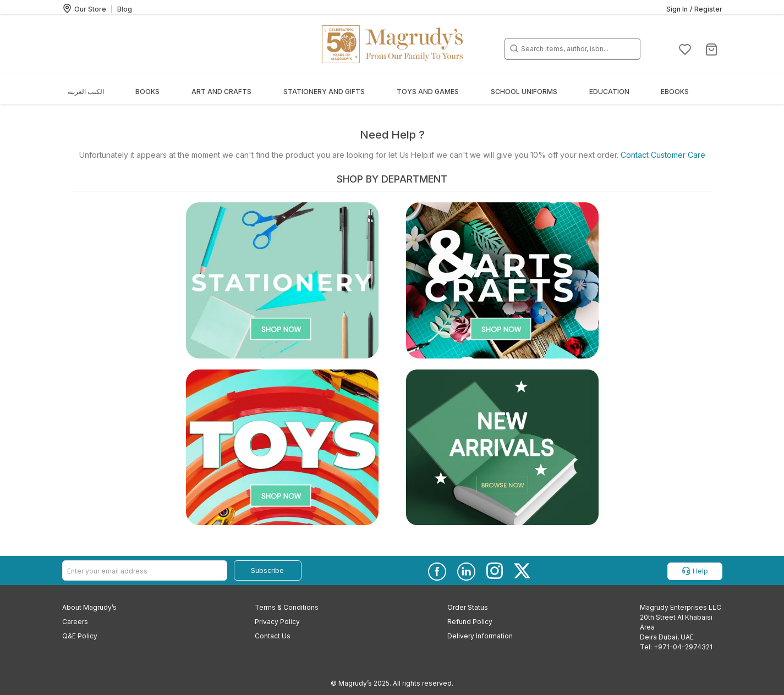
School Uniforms (524, 92)
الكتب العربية (86, 92)
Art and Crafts (221, 92)
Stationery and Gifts (324, 92)
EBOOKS (675, 92)
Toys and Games (428, 92)
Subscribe (267, 570)
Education (609, 92)
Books (147, 92)
